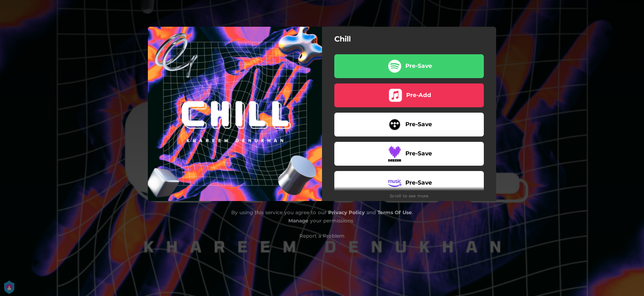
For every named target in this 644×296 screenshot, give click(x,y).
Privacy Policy (346, 212)
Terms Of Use (395, 212)
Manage (298, 221)
